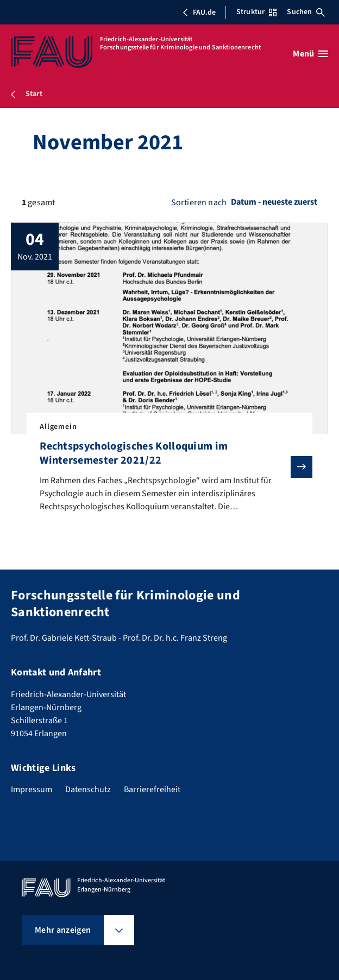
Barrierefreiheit (152, 789)
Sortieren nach (199, 203)
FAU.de (199, 12)
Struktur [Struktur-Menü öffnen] (256, 12)
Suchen (306, 12)
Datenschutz (88, 789)
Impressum (32, 789)
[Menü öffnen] (310, 54)
